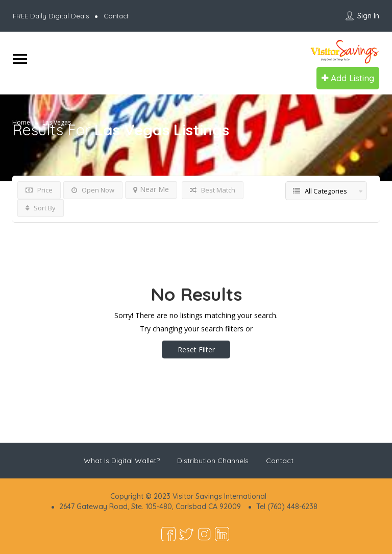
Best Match (213, 190)
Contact (116, 16)
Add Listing (348, 78)
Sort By (41, 208)
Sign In (368, 16)
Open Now (93, 190)
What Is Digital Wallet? (122, 461)
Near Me (151, 189)
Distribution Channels (213, 461)
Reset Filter (196, 350)
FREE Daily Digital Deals (51, 16)
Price (39, 190)
